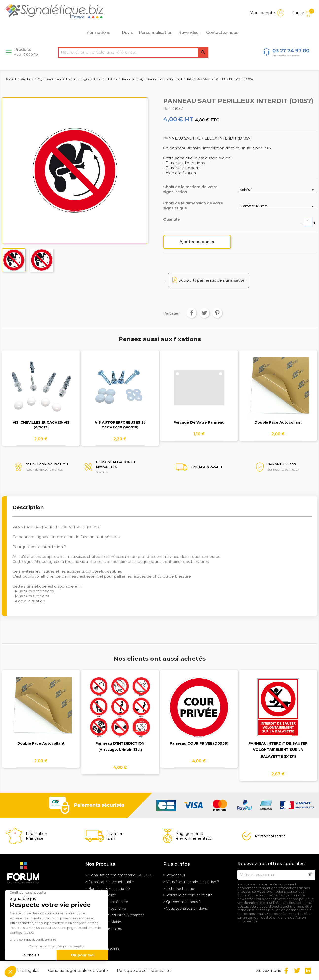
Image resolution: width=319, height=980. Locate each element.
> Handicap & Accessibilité (108, 889)
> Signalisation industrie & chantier (115, 915)
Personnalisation (156, 32)
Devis (127, 32)
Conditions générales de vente (79, 971)
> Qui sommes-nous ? (182, 902)
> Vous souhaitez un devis (185, 909)
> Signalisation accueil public (109, 882)
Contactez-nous (222, 32)
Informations (100, 33)
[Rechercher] (133, 53)
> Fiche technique (179, 889)
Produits (27, 52)
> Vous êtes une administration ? (191, 882)
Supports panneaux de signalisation (212, 280)
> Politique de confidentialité (188, 895)
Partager (192, 313)
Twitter (297, 971)
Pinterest (217, 313)
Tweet (204, 313)
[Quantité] (308, 222)
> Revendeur (174, 875)
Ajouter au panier (197, 242)
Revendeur (189, 32)
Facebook (286, 971)
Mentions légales (23, 971)
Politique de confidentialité (144, 971)
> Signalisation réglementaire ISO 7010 (119, 875)
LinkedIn (308, 971)
